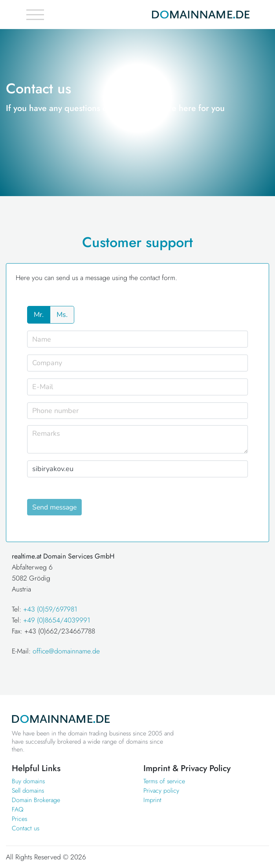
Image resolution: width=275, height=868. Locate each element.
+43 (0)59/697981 (50, 609)
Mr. (39, 315)
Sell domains (28, 791)
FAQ (18, 809)
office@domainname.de (66, 651)
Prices (19, 819)
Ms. (62, 315)
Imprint (152, 800)
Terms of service (164, 781)
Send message (54, 507)
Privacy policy (161, 791)
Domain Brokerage (36, 800)
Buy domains (28, 781)
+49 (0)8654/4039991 (57, 620)
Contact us (26, 828)
